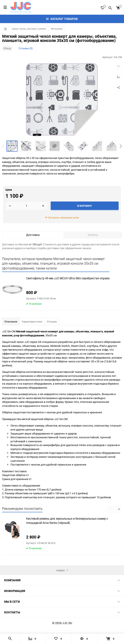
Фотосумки (57, 29)
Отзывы (52, 321)
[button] (121, 146)
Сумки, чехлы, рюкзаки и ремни (29, 29)
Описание (11, 321)
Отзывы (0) (26, 48)
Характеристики (32, 321)
